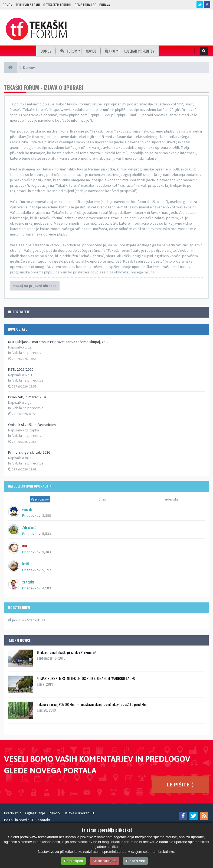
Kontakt (44, 820)
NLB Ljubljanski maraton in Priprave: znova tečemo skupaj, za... (58, 342)
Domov (7, 5)
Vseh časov (40, 499)
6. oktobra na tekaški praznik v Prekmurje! (66, 652)
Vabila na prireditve (28, 353)
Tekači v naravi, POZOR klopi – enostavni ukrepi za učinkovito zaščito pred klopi (93, 704)
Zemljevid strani (28, 5)
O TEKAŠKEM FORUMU (57, 5)
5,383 (47, 552)
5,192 (47, 570)
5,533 (47, 534)
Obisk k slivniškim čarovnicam (32, 425)
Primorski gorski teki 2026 (29, 452)
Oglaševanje (35, 813)
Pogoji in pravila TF (19, 820)
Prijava (105, 5)
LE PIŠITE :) (180, 784)
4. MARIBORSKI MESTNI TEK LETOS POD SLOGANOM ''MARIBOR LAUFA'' (86, 678)
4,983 (47, 588)
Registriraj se (85, 5)
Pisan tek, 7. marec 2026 (28, 397)
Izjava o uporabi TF (80, 813)
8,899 (47, 515)
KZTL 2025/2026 (21, 369)
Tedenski (171, 499)
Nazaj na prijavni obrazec (35, 286)
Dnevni (104, 499)
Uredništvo (13, 813)
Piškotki (55, 813)
